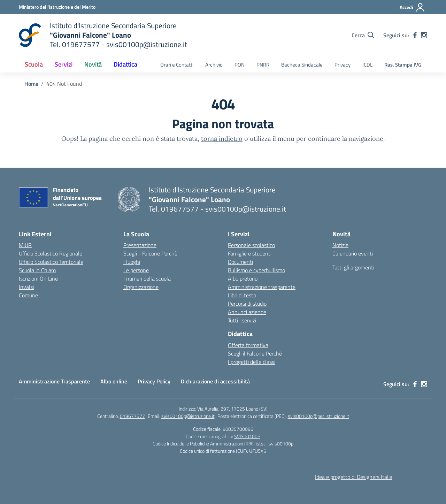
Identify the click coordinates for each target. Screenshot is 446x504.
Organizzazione (141, 287)
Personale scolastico (251, 245)
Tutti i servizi (242, 320)
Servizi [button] (64, 64)
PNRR (263, 65)
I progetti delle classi (252, 362)
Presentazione (140, 245)
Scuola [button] (34, 64)
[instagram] (424, 35)
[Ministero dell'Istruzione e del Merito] (57, 7)
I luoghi (132, 262)
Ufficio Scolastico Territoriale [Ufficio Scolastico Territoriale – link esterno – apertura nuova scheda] (51, 262)
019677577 (132, 416)
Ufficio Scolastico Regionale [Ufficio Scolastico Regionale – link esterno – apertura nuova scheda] (51, 253)
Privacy (343, 65)
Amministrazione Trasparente (54, 381)
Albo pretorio (243, 278)
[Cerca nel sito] (363, 35)
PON (240, 65)
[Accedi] (412, 7)
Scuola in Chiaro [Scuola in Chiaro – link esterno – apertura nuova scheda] (37, 270)
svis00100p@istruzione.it (188, 416)
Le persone (136, 270)
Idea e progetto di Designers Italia (354, 477)
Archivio (214, 65)
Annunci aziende (247, 312)
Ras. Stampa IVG (403, 65)
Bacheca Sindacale (302, 65)
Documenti (240, 262)
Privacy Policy (154, 381)
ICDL (367, 65)
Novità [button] (93, 64)
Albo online (114, 381)
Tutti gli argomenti (353, 267)
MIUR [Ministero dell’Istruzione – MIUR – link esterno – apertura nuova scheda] (25, 245)
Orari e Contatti (177, 65)
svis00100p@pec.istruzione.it (318, 416)
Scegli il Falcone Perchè (150, 253)
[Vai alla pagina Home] (31, 84)
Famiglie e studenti (250, 253)
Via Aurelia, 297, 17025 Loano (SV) (232, 409)
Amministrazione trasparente (262, 287)
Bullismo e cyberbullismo (256, 270)
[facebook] (415, 35)
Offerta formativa (248, 345)
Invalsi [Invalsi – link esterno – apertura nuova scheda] (26, 287)
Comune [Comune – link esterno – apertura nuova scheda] (28, 295)
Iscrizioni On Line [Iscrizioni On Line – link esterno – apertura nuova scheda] (38, 278)
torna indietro (222, 139)
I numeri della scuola (147, 278)
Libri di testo (242, 295)
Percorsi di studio (247, 304)
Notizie (340, 245)
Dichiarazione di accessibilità (215, 381)
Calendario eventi (353, 253)
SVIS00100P (247, 436)
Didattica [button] (125, 64)
